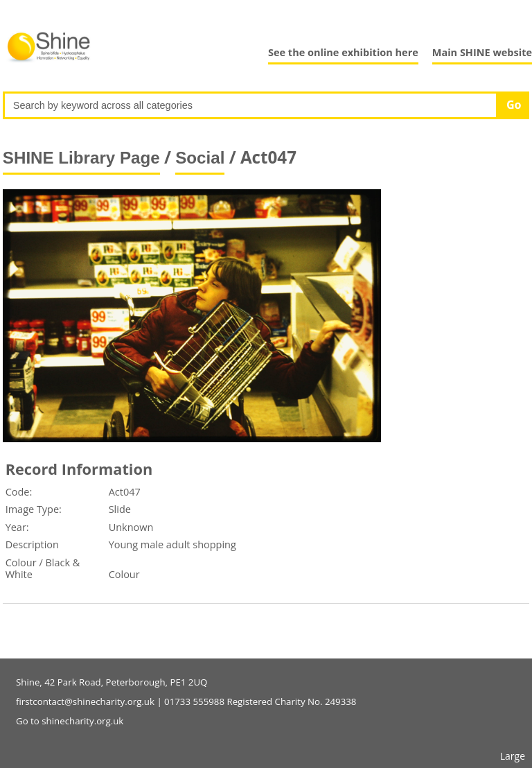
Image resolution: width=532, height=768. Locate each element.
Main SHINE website (482, 52)
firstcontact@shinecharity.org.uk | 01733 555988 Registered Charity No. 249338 (186, 701)
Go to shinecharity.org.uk (70, 721)
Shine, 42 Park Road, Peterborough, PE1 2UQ (112, 682)
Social (200, 158)
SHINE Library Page (81, 158)
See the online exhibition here (343, 52)
